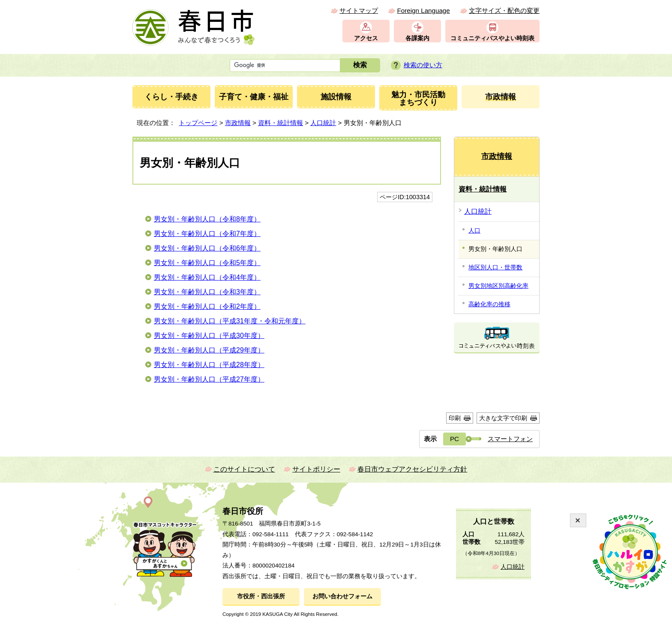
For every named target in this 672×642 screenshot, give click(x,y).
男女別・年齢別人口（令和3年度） (207, 292)
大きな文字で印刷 (503, 418)
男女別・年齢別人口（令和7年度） (207, 234)
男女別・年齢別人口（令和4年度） (207, 277)
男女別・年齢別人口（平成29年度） (209, 350)
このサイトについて (244, 469)
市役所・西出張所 (261, 596)
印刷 (455, 418)
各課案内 (417, 38)
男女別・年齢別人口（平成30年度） (209, 336)
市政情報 (238, 123)
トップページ (198, 123)
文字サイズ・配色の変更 (504, 10)
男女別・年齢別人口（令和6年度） (207, 248)
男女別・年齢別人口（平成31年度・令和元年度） (230, 321)
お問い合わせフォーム (342, 596)
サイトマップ (359, 10)
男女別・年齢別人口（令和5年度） (207, 263)
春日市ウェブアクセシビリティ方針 (412, 469)
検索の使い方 (423, 65)
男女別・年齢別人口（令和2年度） (207, 306)
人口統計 (323, 123)
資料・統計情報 (280, 123)
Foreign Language (423, 10)
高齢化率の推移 (489, 304)
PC (454, 439)
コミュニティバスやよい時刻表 (492, 38)
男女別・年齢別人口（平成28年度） (209, 365)
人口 (474, 230)
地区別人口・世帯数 (495, 267)
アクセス (366, 38)
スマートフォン (510, 439)
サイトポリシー (316, 469)
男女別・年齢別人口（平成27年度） (209, 379)
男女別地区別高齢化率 (498, 286)
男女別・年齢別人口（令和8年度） (207, 219)
